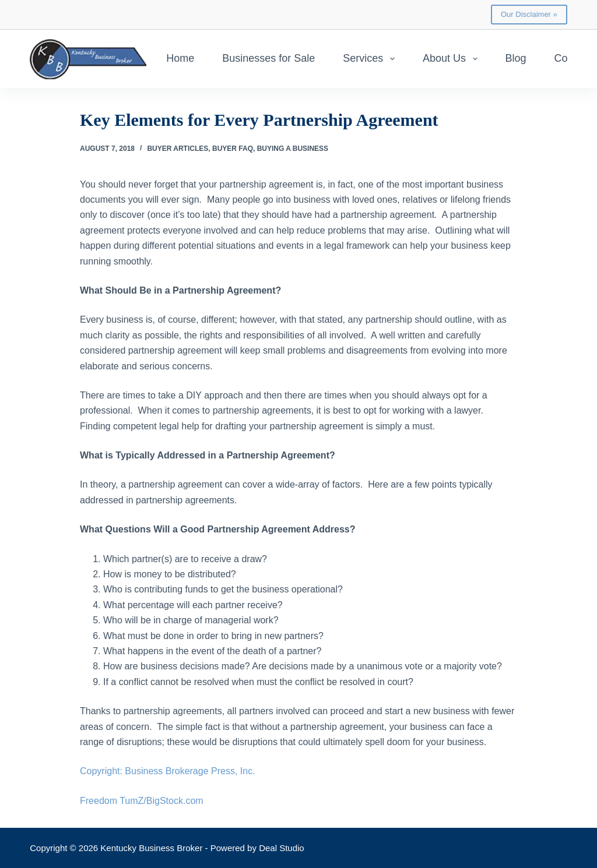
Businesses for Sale (268, 58)
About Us (452, 59)
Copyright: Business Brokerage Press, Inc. (168, 771)
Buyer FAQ (233, 149)
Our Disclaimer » (529, 14)
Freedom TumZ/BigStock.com (142, 801)
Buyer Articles (178, 149)
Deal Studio (282, 848)
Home (180, 58)
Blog (516, 58)
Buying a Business (293, 149)
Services (371, 59)
